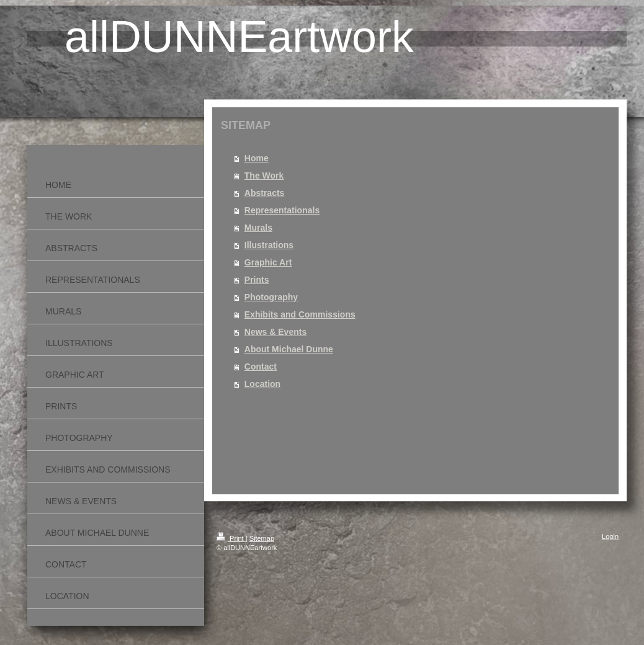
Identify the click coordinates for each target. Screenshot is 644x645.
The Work (264, 176)
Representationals (282, 210)
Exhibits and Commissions (300, 314)
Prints (257, 280)
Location (262, 384)
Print (231, 538)
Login (610, 536)
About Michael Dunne (289, 349)
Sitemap (262, 538)
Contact (261, 367)
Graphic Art (268, 262)
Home (257, 158)
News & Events (275, 332)
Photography (271, 297)
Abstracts (265, 193)
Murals (258, 228)
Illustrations (269, 245)
